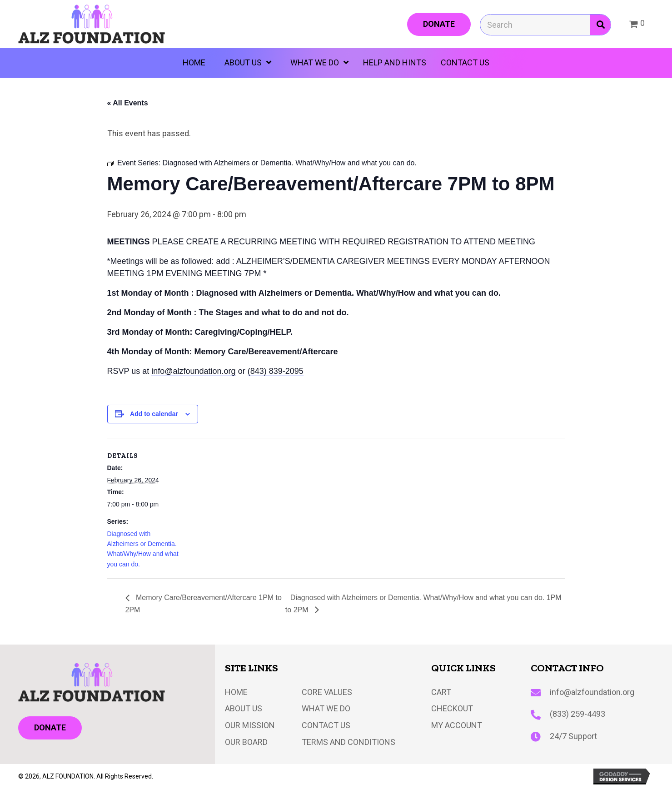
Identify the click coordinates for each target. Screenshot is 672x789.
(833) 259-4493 (577, 714)
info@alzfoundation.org (193, 371)
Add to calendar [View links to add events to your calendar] (154, 414)
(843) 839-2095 (276, 371)
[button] (439, 24)
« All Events (128, 103)
